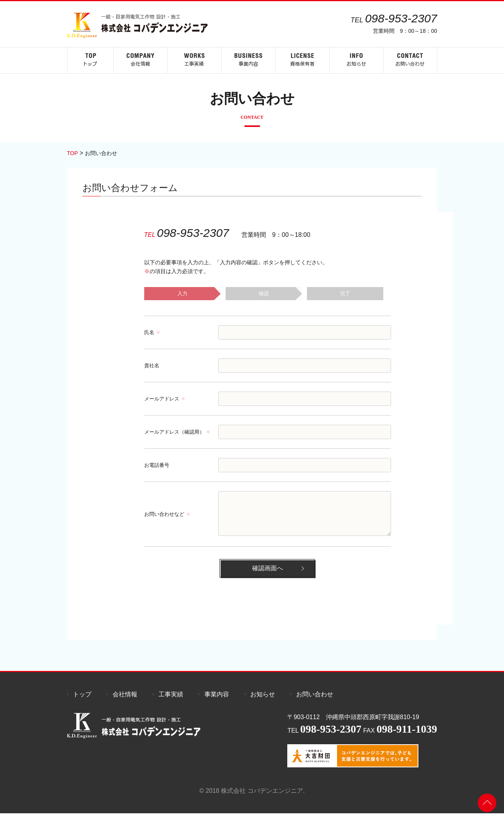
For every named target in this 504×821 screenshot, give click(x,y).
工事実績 (171, 702)
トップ (82, 702)
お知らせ (263, 702)
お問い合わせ (315, 702)
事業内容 (217, 702)
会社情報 (125, 702)
